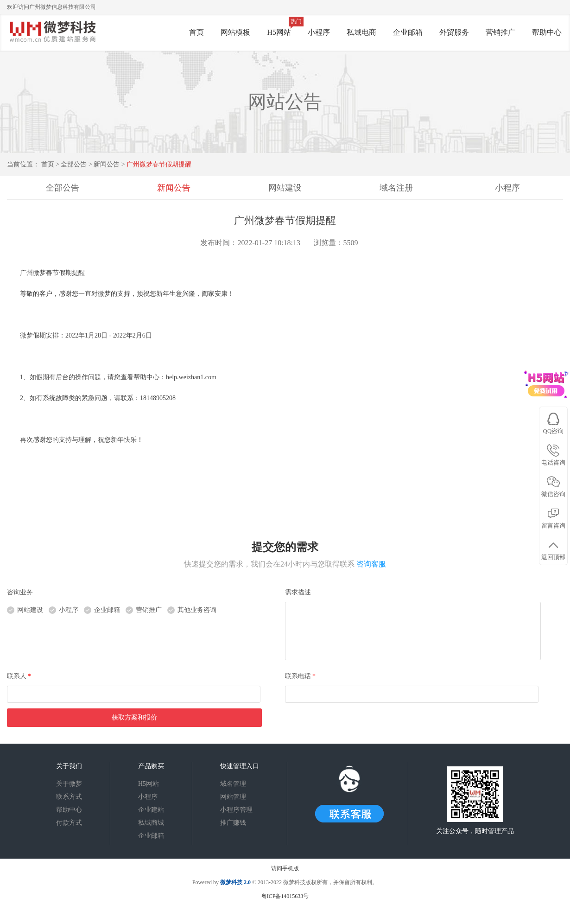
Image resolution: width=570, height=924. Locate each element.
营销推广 (500, 32)
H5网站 (279, 32)
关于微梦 (69, 784)
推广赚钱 (233, 823)
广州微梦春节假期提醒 (159, 164)
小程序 (319, 32)
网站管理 (233, 797)
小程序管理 (236, 810)
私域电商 (361, 32)
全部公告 (74, 164)
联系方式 (69, 797)
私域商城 (151, 823)
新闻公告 (108, 164)
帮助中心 (547, 32)
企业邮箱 (408, 32)
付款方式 (69, 823)
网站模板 (235, 32)
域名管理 (233, 784)
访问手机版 (285, 868)
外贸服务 (454, 32)
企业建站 (151, 810)
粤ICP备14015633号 (285, 896)
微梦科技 (231, 882)
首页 (196, 32)
